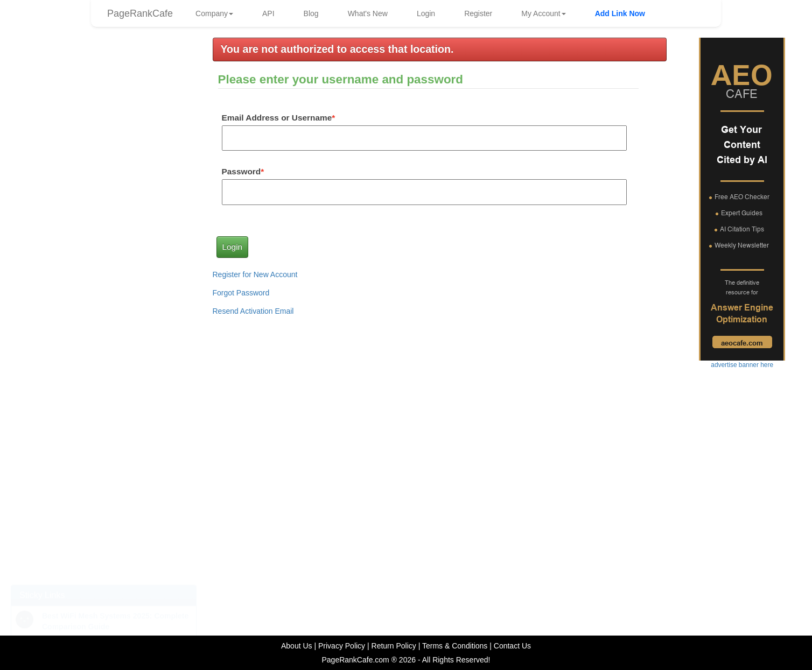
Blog (311, 13)
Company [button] (214, 13)
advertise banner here (103, 378)
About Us (297, 646)
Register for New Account (255, 274)
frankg (118, 108)
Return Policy (394, 646)
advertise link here (104, 199)
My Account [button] (543, 13)
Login (426, 13)
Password (241, 171)
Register (478, 13)
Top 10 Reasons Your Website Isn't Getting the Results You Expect (92, 554)
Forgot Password (241, 293)
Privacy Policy (342, 646)
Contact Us (512, 646)
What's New (368, 13)
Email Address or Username (277, 118)
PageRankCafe (140, 13)
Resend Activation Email (253, 311)
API (268, 13)
